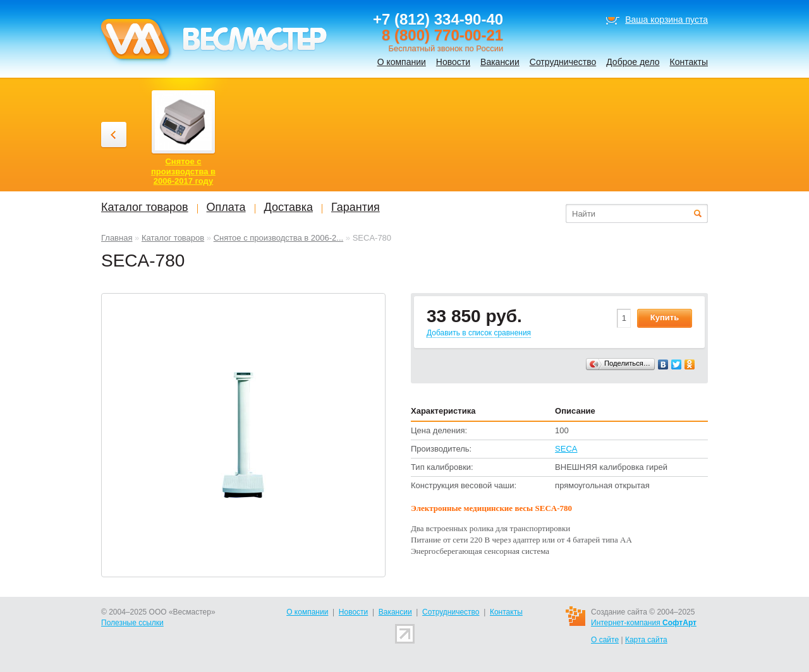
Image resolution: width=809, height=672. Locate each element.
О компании (402, 62)
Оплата (226, 207)
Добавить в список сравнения (479, 333)
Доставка (289, 207)
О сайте (605, 640)
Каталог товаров (173, 238)
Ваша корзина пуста (666, 20)
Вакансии (500, 62)
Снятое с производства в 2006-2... (279, 238)
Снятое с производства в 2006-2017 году (183, 171)
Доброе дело (633, 62)
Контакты (689, 62)
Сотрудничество (563, 62)
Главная (117, 238)
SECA (566, 449)
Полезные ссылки (132, 623)
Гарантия (356, 207)
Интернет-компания (644, 623)
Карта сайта (646, 640)
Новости (453, 62)
